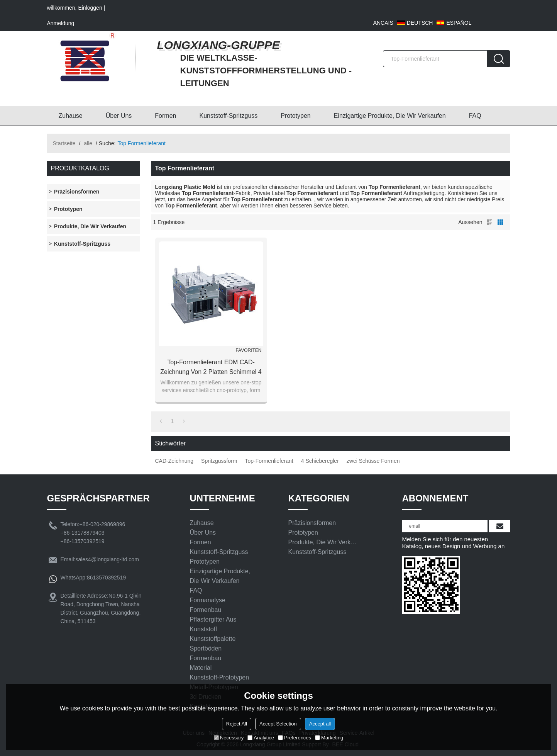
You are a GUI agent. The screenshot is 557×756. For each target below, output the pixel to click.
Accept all (320, 724)
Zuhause (71, 116)
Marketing (329, 738)
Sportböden (206, 648)
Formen (165, 116)
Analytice (261, 738)
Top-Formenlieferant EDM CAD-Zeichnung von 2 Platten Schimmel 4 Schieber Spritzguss (211, 368)
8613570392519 (106, 578)
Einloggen (90, 8)
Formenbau (206, 610)
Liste (489, 222)
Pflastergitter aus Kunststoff (213, 624)
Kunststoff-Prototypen (220, 677)
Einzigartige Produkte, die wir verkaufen (390, 116)
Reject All (237, 724)
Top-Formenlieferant (269, 461)
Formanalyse (208, 600)
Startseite (64, 143)
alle (88, 143)
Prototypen (295, 116)
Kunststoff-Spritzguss (228, 116)
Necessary (229, 738)
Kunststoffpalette (213, 639)
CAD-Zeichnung (174, 461)
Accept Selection (278, 724)
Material (201, 668)
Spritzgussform (219, 461)
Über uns (119, 116)
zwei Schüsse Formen (373, 461)
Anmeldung (61, 23)
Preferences (295, 738)
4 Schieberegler (320, 461)
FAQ (475, 116)
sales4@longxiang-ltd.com (107, 559)
